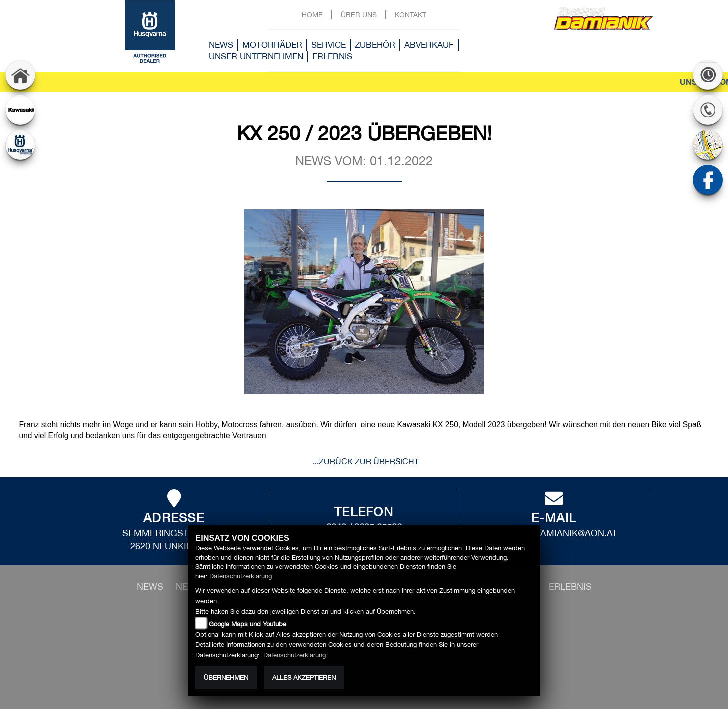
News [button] (221, 45)
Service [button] (328, 45)
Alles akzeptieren (304, 678)
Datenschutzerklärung (240, 576)
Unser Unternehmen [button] (256, 56)
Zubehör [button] (375, 45)
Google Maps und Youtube (247, 624)
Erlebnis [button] (332, 56)
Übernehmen (226, 678)
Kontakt (411, 15)
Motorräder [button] (272, 45)
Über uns (359, 15)
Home (312, 15)
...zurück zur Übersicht (366, 461)
